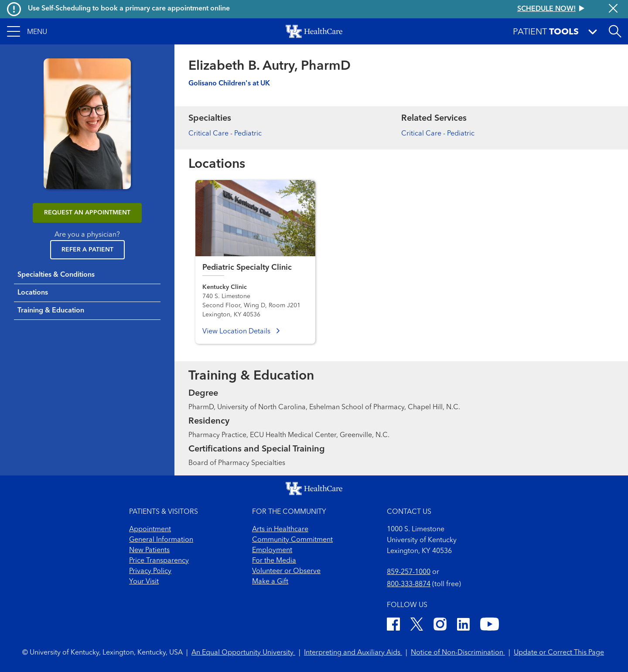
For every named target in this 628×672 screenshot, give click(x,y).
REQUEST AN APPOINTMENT (87, 213)
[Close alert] (613, 9)
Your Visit (144, 582)
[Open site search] (615, 31)
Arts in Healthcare (280, 529)
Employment (272, 550)
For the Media (274, 561)
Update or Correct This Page (559, 653)
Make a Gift (270, 582)
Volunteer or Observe (286, 571)
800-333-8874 (409, 584)
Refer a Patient (87, 250)
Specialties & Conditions (56, 275)
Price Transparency (159, 561)
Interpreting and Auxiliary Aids (353, 653)
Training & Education (51, 311)
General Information (161, 540)
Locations (33, 293)
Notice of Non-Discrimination (458, 653)
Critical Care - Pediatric (225, 134)
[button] (27, 31)
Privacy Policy (150, 571)
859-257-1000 (409, 572)
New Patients (149, 550)
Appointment (150, 529)
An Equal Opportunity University (243, 653)
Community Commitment (292, 540)
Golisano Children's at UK (229, 84)
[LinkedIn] (463, 626)
